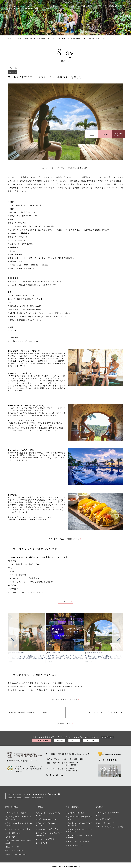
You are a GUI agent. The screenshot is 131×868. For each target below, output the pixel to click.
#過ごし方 (13, 72)
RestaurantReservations (118, 134)
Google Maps (82, 754)
